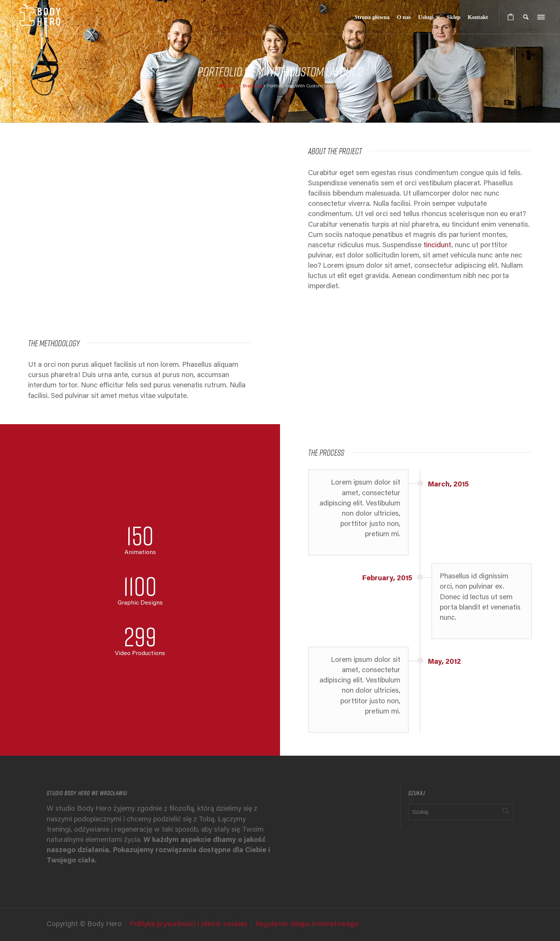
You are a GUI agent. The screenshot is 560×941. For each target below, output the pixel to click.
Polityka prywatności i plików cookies (189, 924)
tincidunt (437, 246)
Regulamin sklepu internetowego (307, 924)
